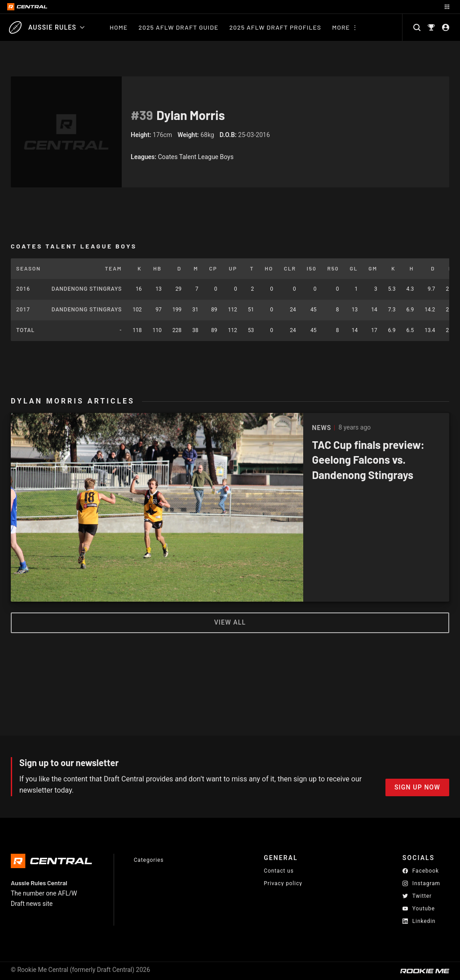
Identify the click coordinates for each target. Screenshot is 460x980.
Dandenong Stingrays (87, 289)
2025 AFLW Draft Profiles (275, 27)
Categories (149, 860)
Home (119, 27)
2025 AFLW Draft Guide (178, 27)
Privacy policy (283, 883)
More (341, 27)
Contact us (279, 871)
